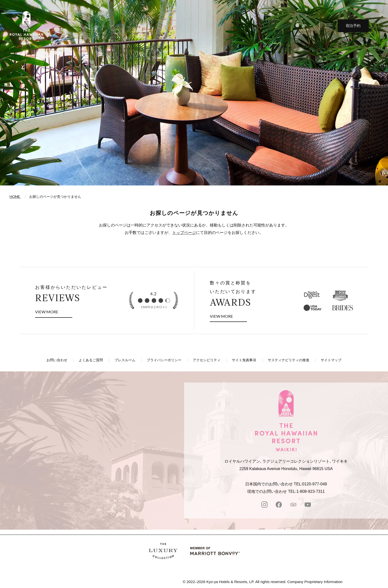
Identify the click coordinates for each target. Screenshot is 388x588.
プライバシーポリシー (164, 360)
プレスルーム (125, 360)
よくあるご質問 (91, 360)
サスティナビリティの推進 (289, 360)
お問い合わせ (57, 360)
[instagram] (264, 505)
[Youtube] (308, 505)
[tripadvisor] (293, 505)
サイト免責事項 (244, 360)
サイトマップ (331, 360)
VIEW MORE (54, 311)
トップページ (184, 232)
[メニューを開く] (328, 26)
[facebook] (279, 505)
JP (304, 26)
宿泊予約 (353, 25)
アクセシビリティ (207, 360)
